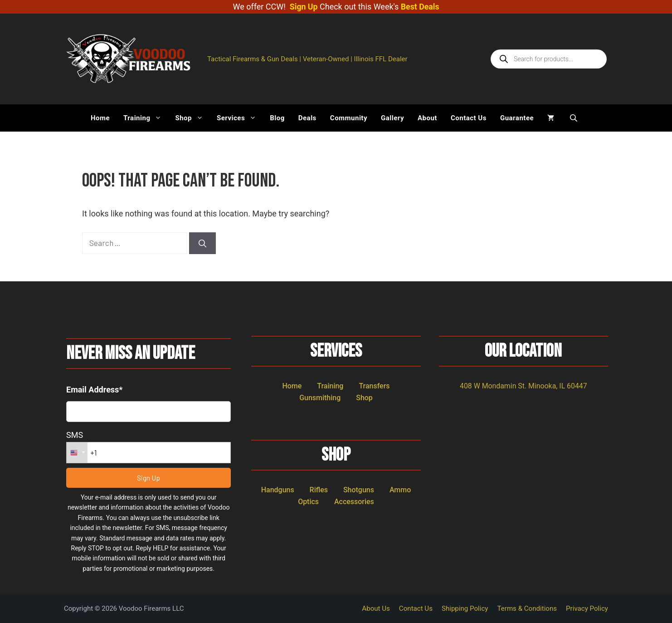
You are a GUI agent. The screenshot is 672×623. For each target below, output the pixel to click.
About (427, 118)
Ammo (400, 489)
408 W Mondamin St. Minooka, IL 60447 (523, 385)
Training (146, 118)
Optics (308, 501)
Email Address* (95, 389)
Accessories (354, 501)
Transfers (374, 385)
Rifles (319, 489)
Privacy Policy (587, 608)
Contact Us (469, 118)
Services (240, 118)
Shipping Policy (466, 608)
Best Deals (420, 7)
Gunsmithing (320, 397)
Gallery (392, 118)
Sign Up (304, 7)
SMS (75, 434)
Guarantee (517, 118)
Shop (192, 118)
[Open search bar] (575, 118)
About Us (377, 608)
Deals (307, 118)
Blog (277, 118)
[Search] (202, 243)
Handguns (278, 489)
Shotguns (359, 489)
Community (349, 118)
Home (100, 118)
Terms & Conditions (528, 608)
